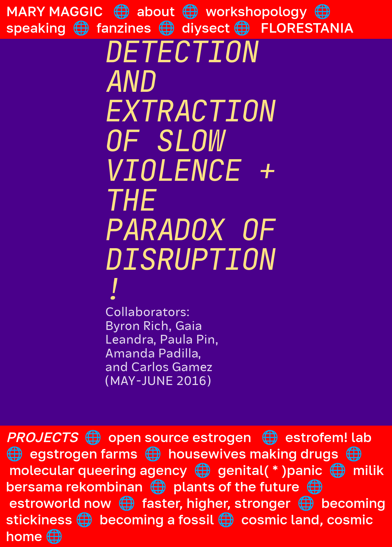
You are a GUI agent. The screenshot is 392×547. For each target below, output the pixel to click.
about (156, 11)
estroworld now (60, 503)
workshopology (256, 11)
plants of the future (236, 486)
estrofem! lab (328, 437)
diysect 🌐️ (218, 28)
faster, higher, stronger (216, 503)
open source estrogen (180, 437)
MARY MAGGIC (55, 11)
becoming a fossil (157, 519)
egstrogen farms (84, 453)
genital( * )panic (270, 470)
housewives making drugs (253, 453)
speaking (36, 28)
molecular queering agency (98, 470)
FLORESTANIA (307, 28)
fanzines (124, 28)
